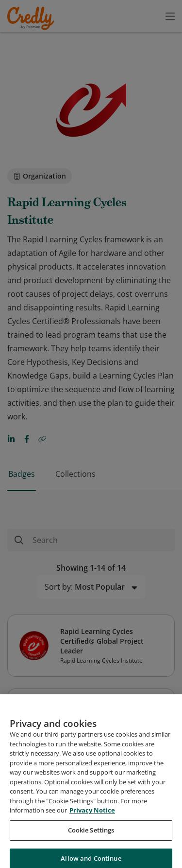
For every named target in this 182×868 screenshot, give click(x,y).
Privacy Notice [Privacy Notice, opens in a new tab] (92, 850)
